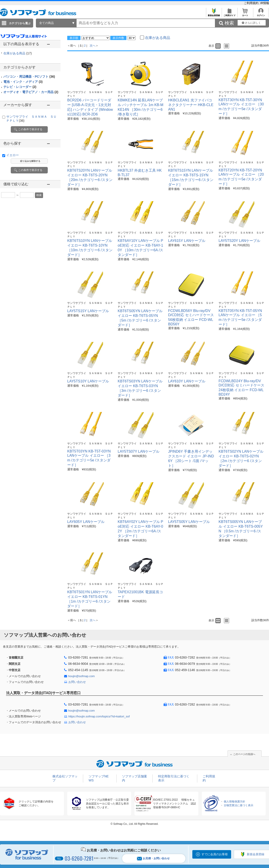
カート (245, 14)
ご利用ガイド (229, 14)
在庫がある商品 (18, 53)
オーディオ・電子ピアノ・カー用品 (31, 92)
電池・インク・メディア (23, 82)
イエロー (13, 155)
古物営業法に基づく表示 (239, 805)
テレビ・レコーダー (20, 87)
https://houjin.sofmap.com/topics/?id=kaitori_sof (99, 716)
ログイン (261, 14)
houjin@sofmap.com (81, 676)
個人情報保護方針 (234, 802)
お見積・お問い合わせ (153, 858)
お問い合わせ (77, 682)
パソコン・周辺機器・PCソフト (29, 77)
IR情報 (265, 3)
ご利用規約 (252, 3)
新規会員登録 (214, 14)
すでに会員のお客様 (215, 854)
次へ (93, 46)
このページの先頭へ (244, 754)
